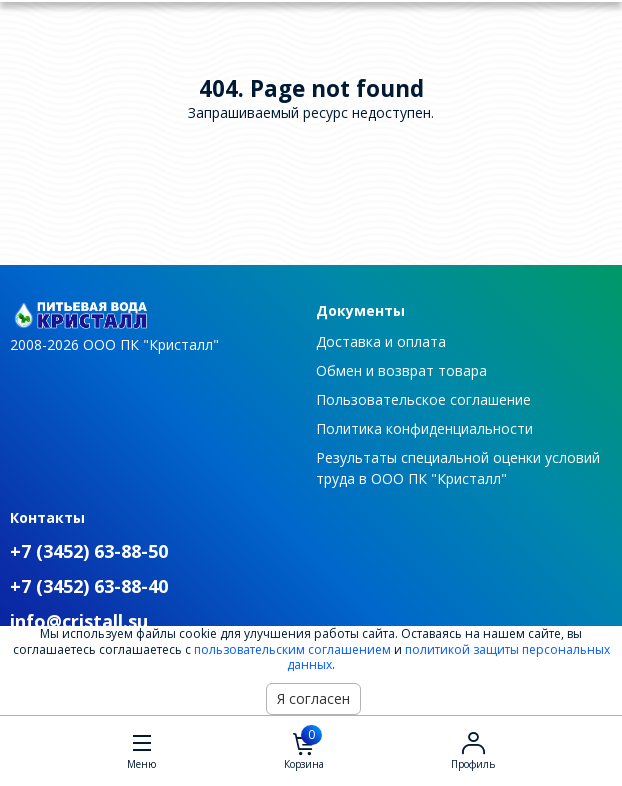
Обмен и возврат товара (401, 370)
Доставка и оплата (381, 341)
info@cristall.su (79, 621)
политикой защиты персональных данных (448, 657)
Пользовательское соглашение (423, 399)
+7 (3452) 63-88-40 (89, 586)
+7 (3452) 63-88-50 (89, 551)
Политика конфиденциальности (424, 428)
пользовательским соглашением (292, 649)
